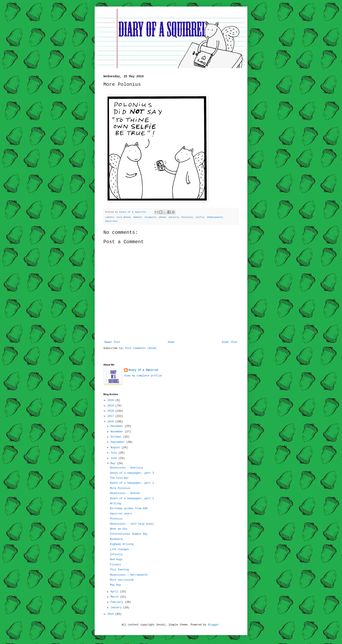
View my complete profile (143, 376)
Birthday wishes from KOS (129, 509)
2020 (111, 400)
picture (174, 217)
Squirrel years (121, 514)
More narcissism (122, 580)
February (118, 602)
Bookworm (116, 539)
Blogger (213, 625)
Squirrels (111, 221)
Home (171, 342)
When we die (119, 529)
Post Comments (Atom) (141, 348)
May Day (115, 585)
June (115, 458)
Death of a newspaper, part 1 (132, 499)
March (115, 597)
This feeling (119, 570)
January (117, 608)
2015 (111, 614)
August (116, 448)
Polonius (187, 217)
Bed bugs (116, 560)
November (118, 432)
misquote (150, 217)
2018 (111, 411)
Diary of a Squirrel (143, 370)
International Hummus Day (129, 534)
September (118, 442)
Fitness (115, 565)
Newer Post (112, 342)
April (115, 592)
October (117, 437)
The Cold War (119, 478)
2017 (111, 416)
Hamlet (138, 217)
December (118, 426)
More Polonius (120, 488)
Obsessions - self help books (132, 524)
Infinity (116, 555)
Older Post (230, 342)
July (115, 453)
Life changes (119, 550)
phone (162, 217)
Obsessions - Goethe (125, 493)
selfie (200, 217)
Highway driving (122, 544)
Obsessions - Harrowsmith (129, 575)
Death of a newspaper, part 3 (132, 473)
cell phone (124, 217)
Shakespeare (215, 217)
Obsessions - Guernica (126, 468)
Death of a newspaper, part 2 (132, 483)
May (114, 464)
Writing (115, 504)
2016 (111, 422)
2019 (111, 406)
